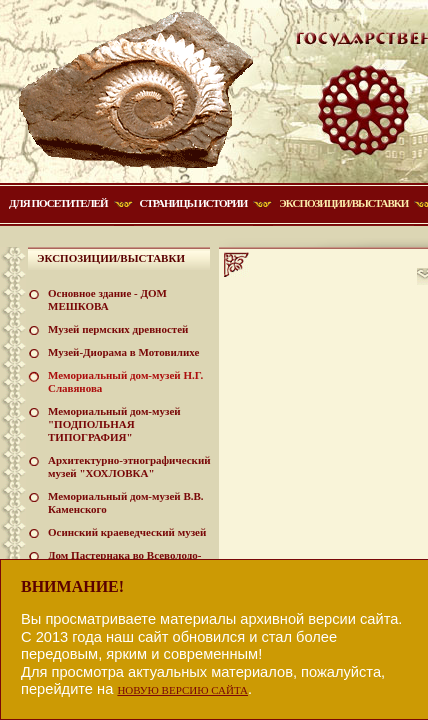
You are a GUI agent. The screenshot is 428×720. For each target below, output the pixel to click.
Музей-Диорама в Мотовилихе (123, 352)
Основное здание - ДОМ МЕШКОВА (107, 299)
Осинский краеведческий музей (127, 532)
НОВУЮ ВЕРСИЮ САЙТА (182, 690)
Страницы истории (194, 203)
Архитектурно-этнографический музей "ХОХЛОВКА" (129, 466)
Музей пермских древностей (118, 329)
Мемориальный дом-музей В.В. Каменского (126, 502)
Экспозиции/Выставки (343, 203)
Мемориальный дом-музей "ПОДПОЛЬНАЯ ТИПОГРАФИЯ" (114, 424)
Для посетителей (58, 203)
